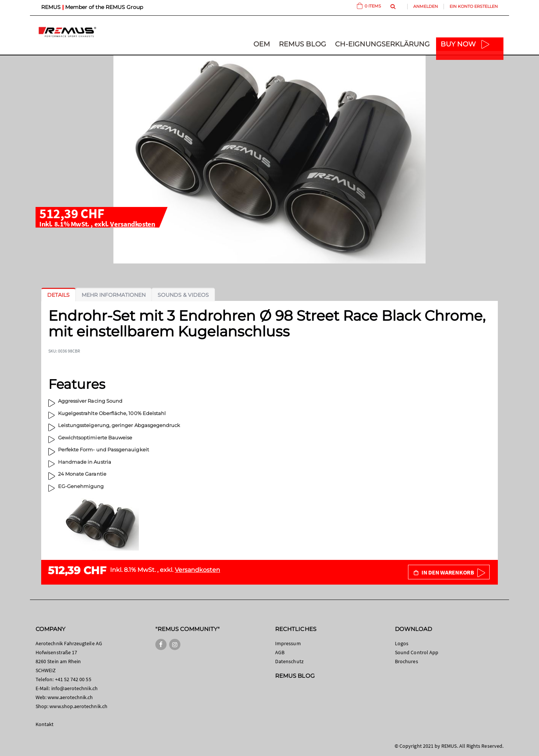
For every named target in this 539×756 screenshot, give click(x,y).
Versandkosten (133, 224)
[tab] (58, 295)
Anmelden (426, 6)
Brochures (406, 661)
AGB (280, 652)
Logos (402, 643)
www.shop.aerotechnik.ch (78, 706)
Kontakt (45, 724)
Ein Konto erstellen (474, 6)
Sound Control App (417, 652)
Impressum (288, 643)
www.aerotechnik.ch (70, 697)
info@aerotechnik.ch (74, 688)
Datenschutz (289, 661)
